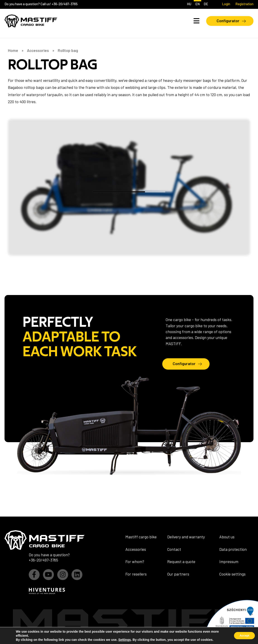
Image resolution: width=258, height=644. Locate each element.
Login (226, 4)
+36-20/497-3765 (65, 4)
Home (13, 51)
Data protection (233, 549)
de (206, 4)
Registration (244, 4)
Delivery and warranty (186, 537)
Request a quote (181, 561)
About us (227, 537)
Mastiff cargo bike (141, 537)
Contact (174, 549)
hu (189, 4)
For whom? (135, 561)
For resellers (136, 574)
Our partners (178, 574)
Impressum (229, 561)
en (197, 4)
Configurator (228, 21)
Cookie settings (232, 574)
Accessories (38, 51)
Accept (243, 636)
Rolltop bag (68, 51)
